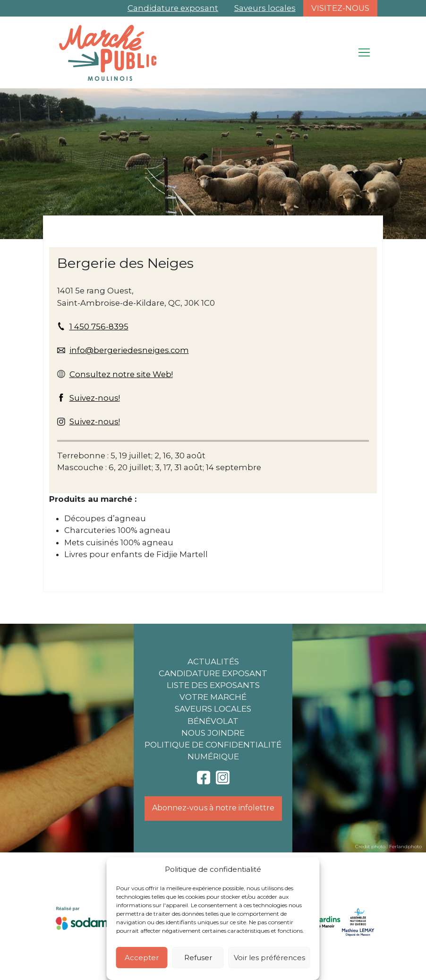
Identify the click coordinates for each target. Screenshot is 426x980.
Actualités (213, 662)
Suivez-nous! (95, 398)
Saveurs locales (265, 8)
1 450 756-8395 (99, 327)
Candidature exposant (173, 8)
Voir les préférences (269, 958)
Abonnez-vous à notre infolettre (213, 808)
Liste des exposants (213, 685)
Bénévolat (213, 721)
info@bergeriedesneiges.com (129, 350)
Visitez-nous (340, 8)
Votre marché (213, 697)
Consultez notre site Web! (121, 374)
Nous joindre (213, 733)
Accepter (142, 958)
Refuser (198, 958)
